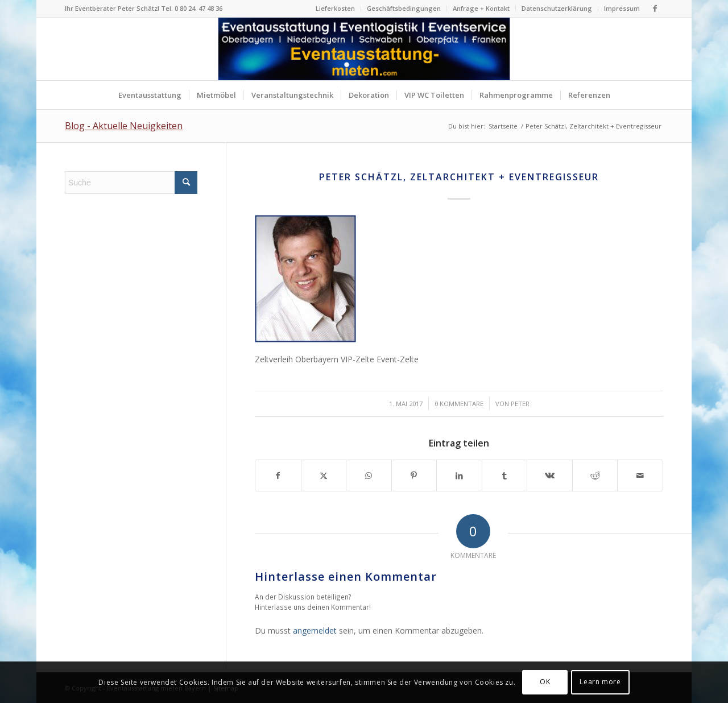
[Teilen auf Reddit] (595, 475)
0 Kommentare (459, 404)
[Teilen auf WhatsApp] (369, 475)
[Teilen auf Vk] (550, 475)
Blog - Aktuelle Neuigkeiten (124, 126)
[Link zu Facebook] (655, 9)
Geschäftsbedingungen (404, 8)
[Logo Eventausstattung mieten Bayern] (364, 49)
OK (545, 682)
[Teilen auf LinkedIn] (459, 475)
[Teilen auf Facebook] (278, 475)
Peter (520, 404)
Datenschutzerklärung (557, 8)
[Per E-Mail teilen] (640, 475)
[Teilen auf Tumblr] (505, 475)
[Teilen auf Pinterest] (414, 475)
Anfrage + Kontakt (481, 8)
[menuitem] (336, 9)
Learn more (600, 682)
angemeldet (315, 630)
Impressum (622, 8)
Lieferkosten (335, 8)
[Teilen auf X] (324, 475)
